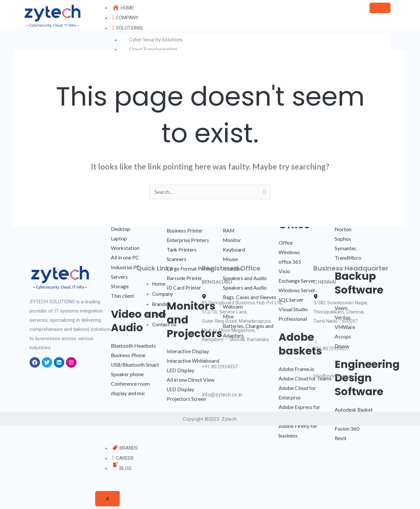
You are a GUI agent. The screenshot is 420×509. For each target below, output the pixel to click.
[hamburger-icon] (380, 8)
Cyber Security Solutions (157, 40)
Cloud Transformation (154, 49)
